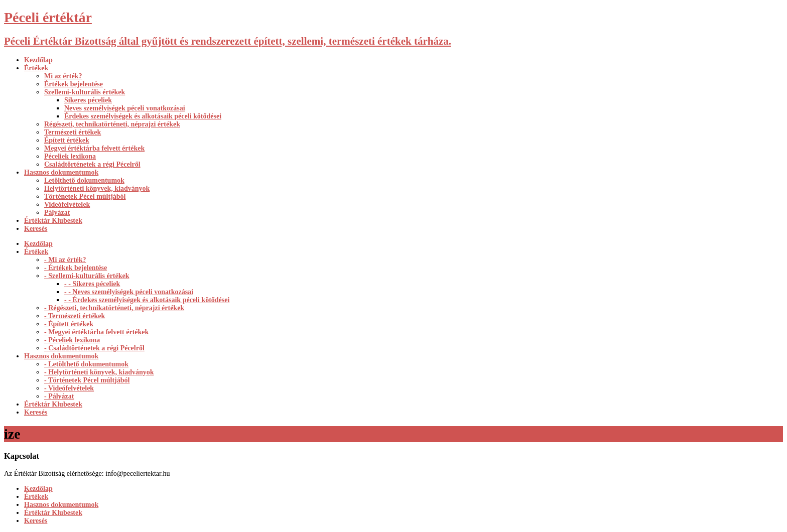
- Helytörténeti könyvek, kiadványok (99, 372)
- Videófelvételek (69, 388)
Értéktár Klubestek (53, 221)
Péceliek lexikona (70, 156)
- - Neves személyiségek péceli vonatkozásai (129, 292)
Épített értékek (67, 140)
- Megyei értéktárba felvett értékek (96, 332)
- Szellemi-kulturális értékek (87, 276)
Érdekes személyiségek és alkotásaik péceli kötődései (143, 116)
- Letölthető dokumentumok (86, 364)
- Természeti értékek (75, 316)
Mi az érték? (63, 76)
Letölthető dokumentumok (84, 180)
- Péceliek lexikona (72, 340)
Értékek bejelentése (74, 84)
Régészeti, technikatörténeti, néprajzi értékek (112, 124)
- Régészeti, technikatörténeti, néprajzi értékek (114, 308)
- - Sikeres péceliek (92, 284)
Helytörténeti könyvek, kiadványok (97, 188)
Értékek (36, 68)
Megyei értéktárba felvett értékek (94, 148)
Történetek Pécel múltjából (85, 196)
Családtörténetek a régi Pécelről (92, 164)
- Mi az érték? (65, 260)
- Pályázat (59, 396)
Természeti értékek (73, 132)
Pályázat (57, 213)
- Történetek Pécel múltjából (87, 380)
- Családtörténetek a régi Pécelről (94, 348)
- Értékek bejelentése (76, 268)
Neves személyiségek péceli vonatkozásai (125, 108)
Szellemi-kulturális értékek (85, 92)
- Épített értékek (69, 324)
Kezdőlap (38, 60)
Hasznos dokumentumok (61, 172)
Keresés (36, 229)
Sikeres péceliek (88, 100)
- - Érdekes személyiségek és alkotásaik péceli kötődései (147, 300)
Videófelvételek (67, 205)
